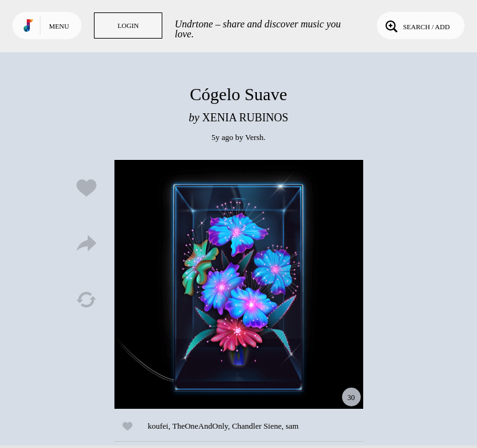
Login (128, 26)
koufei (158, 426)
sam (292, 426)
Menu (59, 26)
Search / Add (416, 26)
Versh (254, 137)
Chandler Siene (257, 426)
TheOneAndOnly (200, 426)
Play (239, 284)
